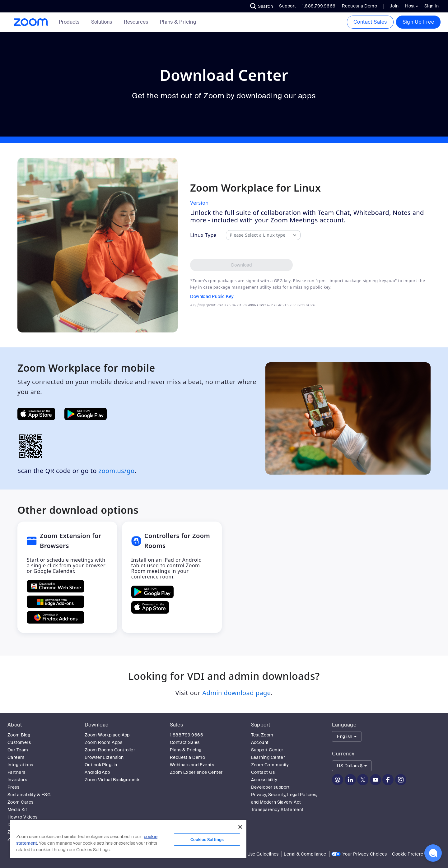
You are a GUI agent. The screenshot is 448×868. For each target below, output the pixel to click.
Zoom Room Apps (103, 742)
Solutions (103, 22)
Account (260, 742)
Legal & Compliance (305, 854)
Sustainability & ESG (29, 795)
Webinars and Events (192, 765)
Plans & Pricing (178, 22)
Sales (176, 725)
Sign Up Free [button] (418, 22)
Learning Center (268, 757)
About (15, 725)
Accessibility (264, 780)
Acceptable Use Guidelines (250, 854)
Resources (137, 22)
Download (97, 725)
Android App (97, 772)
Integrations (20, 765)
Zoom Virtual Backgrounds (113, 780)
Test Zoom (262, 735)
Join (394, 6)
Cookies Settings (207, 840)
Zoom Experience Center (196, 772)
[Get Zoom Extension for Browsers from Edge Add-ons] (56, 602)
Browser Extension (104, 757)
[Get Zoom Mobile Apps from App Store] (36, 414)
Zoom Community (270, 765)
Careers (16, 757)
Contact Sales (370, 22)
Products (70, 22)
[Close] (240, 827)
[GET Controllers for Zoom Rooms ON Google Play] (152, 592)
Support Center (267, 750)
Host (412, 6)
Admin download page (236, 693)
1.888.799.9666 (187, 735)
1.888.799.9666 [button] (319, 6)
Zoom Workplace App (107, 735)
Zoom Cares (21, 802)
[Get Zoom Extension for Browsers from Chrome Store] (56, 586)
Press (13, 787)
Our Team (18, 750)
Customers (19, 742)
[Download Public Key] (252, 296)
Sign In (432, 6)
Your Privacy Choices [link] (365, 854)
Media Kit (17, 810)
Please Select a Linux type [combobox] (258, 235)
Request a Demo (359, 6)
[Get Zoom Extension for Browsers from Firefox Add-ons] (56, 617)
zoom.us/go (117, 471)
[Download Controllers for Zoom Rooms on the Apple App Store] (150, 607)
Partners (16, 772)
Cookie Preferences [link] (413, 854)
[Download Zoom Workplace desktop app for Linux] (241, 265)
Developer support (271, 787)
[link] (178, 22)
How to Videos (23, 817)
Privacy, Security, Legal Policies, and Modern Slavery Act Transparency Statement (284, 802)
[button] (262, 6)
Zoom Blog (19, 735)
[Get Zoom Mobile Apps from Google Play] (86, 414)
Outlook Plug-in (101, 765)
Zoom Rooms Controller (110, 750)
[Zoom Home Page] (30, 22)
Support (287, 6)
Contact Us (263, 772)
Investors (17, 780)
